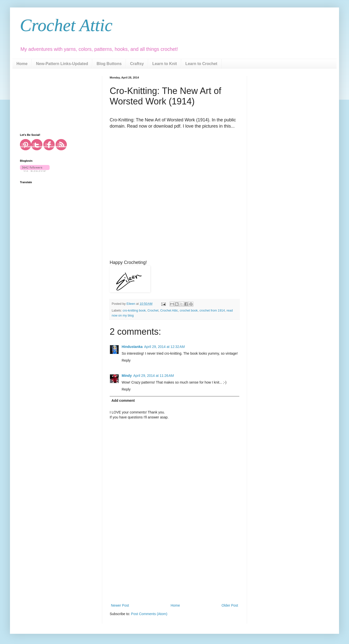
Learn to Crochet (201, 64)
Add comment (123, 401)
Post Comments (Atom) (149, 614)
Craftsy (137, 64)
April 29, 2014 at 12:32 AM (164, 347)
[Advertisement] (174, 565)
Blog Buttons (109, 64)
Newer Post (120, 605)
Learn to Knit (165, 64)
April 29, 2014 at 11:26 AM (153, 376)
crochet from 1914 (212, 311)
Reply (126, 360)
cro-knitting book (134, 311)
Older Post (230, 605)
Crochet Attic (66, 25)
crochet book (189, 311)
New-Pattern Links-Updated (62, 64)
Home (22, 64)
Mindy (127, 376)
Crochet (153, 311)
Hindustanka (132, 347)
